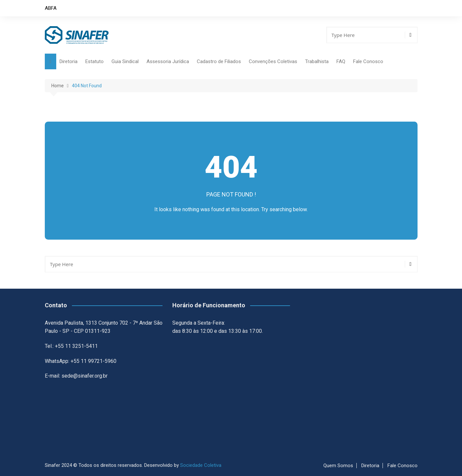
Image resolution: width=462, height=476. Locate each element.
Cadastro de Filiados (219, 61)
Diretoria (68, 61)
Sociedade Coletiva (201, 465)
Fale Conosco (368, 61)
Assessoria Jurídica (168, 61)
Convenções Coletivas (273, 61)
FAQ (341, 61)
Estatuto (94, 61)
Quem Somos (338, 466)
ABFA (51, 8)
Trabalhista (317, 61)
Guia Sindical (125, 61)
